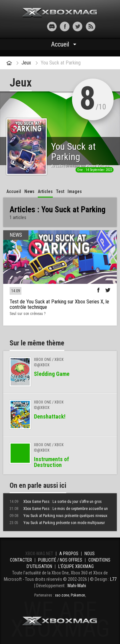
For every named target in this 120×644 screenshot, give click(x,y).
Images (75, 191)
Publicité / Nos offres (60, 560)
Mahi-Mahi (77, 586)
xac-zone (62, 595)
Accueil (60, 44)
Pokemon (78, 595)
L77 (113, 579)
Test (60, 191)
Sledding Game (52, 374)
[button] (30, 26)
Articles (45, 191)
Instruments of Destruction (52, 462)
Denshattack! (50, 416)
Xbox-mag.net (60, 13)
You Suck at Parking (61, 63)
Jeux (26, 63)
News (29, 191)
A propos (69, 554)
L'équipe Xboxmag (76, 566)
